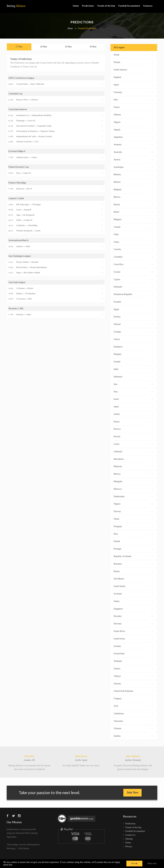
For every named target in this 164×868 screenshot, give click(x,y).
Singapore (133, 608)
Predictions (88, 6)
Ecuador (133, 301)
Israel (133, 399)
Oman (133, 519)
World (133, 54)
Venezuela (133, 721)
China (133, 242)
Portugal (133, 548)
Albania (133, 114)
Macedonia (133, 459)
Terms (128, 843)
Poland (133, 541)
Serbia (133, 601)
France (133, 107)
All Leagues (119, 47)
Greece (133, 339)
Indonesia (133, 376)
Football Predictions (87, 29)
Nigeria (133, 504)
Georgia (133, 331)
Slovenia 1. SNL (16, 308)
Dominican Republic (133, 294)
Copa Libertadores (18, 109)
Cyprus (133, 279)
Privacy (129, 846)
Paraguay (133, 526)
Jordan (133, 414)
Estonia (133, 316)
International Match (18, 240)
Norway (133, 511)
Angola (133, 129)
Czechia (133, 249)
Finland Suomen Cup (19, 167)
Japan (133, 406)
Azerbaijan (133, 167)
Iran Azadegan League (20, 256)
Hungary (133, 354)
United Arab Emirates (133, 691)
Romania (133, 563)
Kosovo (133, 429)
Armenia (133, 144)
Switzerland (133, 653)
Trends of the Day (106, 6)
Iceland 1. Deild (16, 198)
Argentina (133, 137)
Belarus (133, 182)
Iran (133, 384)
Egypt (133, 309)
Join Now (133, 792)
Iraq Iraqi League (17, 282)
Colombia (133, 257)
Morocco (133, 489)
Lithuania (133, 451)
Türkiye (133, 676)
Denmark (133, 286)
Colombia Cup (15, 94)
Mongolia (133, 481)
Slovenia (133, 623)
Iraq (133, 391)
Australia (133, 152)
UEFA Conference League (21, 78)
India (133, 369)
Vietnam (133, 728)
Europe (133, 62)
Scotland (133, 593)
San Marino (133, 578)
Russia (133, 571)
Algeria (133, 122)
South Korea (133, 638)
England (133, 77)
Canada (133, 227)
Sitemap (129, 839)
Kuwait (133, 436)
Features (148, 6)
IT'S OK (134, 864)
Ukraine (133, 683)
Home (76, 6)
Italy (133, 99)
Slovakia (133, 616)
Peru (133, 534)
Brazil (133, 212)
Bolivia (133, 197)
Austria (133, 159)
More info (152, 863)
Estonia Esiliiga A (17, 151)
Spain (133, 84)
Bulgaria (133, 219)
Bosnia (133, 204)
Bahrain (133, 174)
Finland (133, 324)
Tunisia (133, 668)
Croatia (133, 272)
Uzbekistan (133, 713)
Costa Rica (133, 264)
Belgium (133, 189)
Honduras (133, 346)
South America (133, 69)
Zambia (133, 736)
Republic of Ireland (133, 556)
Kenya (133, 421)
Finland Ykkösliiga (17, 183)
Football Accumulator (129, 6)
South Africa (133, 631)
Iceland (133, 361)
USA (133, 706)
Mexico (133, 474)
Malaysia (133, 466)
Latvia (133, 444)
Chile (133, 234)
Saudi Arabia (133, 586)
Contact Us (130, 835)
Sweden (133, 646)
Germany (133, 92)
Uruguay (133, 698)
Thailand (133, 661)
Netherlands (133, 496)
